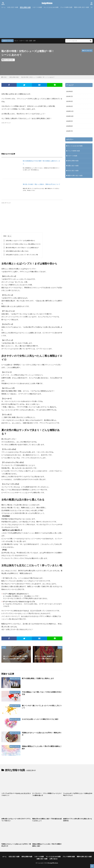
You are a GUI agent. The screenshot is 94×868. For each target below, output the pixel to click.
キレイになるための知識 (51, 7)
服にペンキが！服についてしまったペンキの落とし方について (42, 707)
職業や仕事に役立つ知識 (81, 7)
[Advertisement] (47, 23)
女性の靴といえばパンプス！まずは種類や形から (19, 240)
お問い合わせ (53, 859)
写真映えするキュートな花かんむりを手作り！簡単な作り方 (42, 734)
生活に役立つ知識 (13, 7)
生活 (27, 41)
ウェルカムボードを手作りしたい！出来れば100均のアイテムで (78, 794)
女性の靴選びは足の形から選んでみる (16, 251)
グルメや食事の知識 (66, 7)
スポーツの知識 (37, 7)
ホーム (3, 7)
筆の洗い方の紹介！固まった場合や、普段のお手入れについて (41, 184)
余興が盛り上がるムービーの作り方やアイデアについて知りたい (16, 820)
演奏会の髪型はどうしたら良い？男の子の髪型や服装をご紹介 (42, 747)
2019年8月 (69, 91)
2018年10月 (70, 116)
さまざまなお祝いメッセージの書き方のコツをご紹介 (40, 719)
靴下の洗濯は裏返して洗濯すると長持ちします (38, 678)
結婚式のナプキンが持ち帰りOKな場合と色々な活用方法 (78, 820)
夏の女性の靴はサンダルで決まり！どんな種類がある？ (21, 248)
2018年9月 (69, 121)
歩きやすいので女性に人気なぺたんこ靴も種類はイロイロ (22, 244)
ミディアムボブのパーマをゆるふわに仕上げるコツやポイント (16, 794)
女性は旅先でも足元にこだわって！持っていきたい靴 (20, 255)
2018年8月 (69, 126)
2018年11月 (70, 111)
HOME (5, 77)
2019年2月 (69, 106)
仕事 (34, 41)
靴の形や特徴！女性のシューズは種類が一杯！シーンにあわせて (38, 77)
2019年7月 (69, 96)
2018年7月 (69, 131)
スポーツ (22, 41)
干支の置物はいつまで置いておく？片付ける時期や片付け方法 (42, 693)
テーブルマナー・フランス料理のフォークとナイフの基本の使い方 (47, 794)
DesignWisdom (47, 3)
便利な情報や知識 (25, 7)
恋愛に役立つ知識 (73, 166)
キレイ (16, 41)
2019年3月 (69, 101)
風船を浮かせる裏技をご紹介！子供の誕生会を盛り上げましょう (47, 820)
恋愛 (31, 41)
